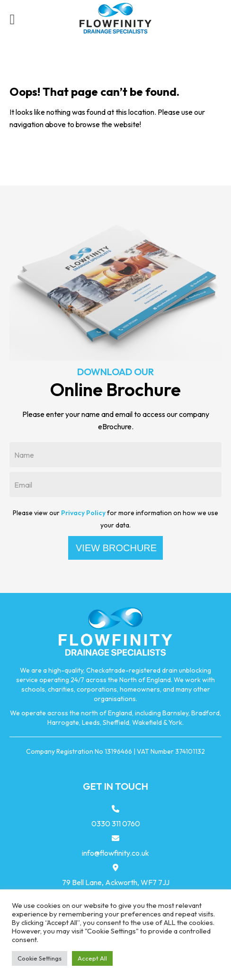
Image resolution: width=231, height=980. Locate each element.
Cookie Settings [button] (40, 958)
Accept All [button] (92, 958)
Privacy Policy (83, 513)
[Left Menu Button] (12, 19)
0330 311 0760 (116, 823)
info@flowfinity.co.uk (115, 853)
